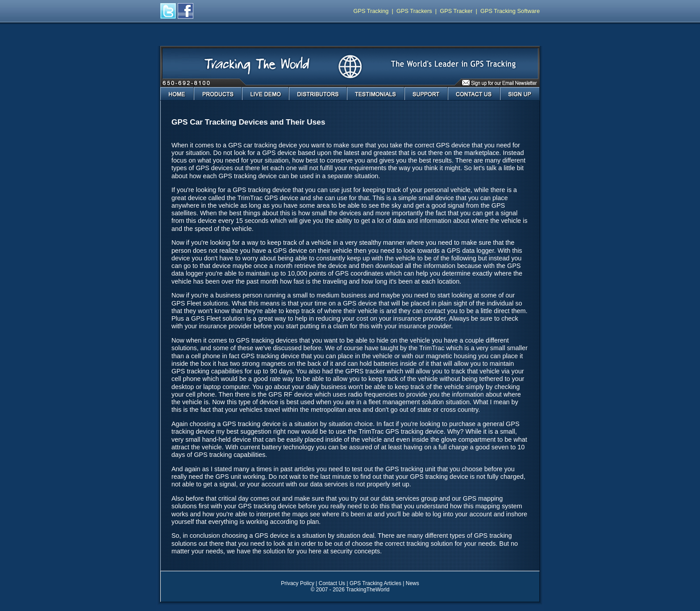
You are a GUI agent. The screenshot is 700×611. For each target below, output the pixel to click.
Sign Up (520, 94)
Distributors (318, 94)
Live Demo (265, 94)
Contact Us (474, 94)
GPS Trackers (414, 11)
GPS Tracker (456, 11)
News (412, 583)
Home (177, 94)
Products (218, 94)
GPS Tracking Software (510, 11)
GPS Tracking (371, 11)
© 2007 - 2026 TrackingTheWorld (350, 590)
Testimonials (376, 94)
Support (426, 94)
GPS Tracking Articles (375, 583)
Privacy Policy (298, 583)
